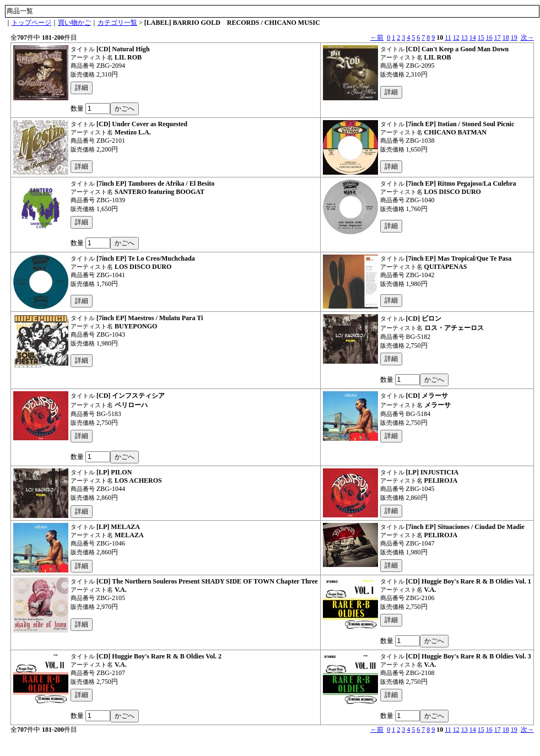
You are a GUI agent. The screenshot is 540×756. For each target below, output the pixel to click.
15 (481, 37)
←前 (377, 37)
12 (456, 37)
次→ (527, 37)
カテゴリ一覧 (117, 23)
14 (473, 37)
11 (448, 37)
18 (506, 37)
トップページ (31, 23)
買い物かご (74, 23)
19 (514, 37)
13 (465, 37)
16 (489, 37)
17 (498, 37)
